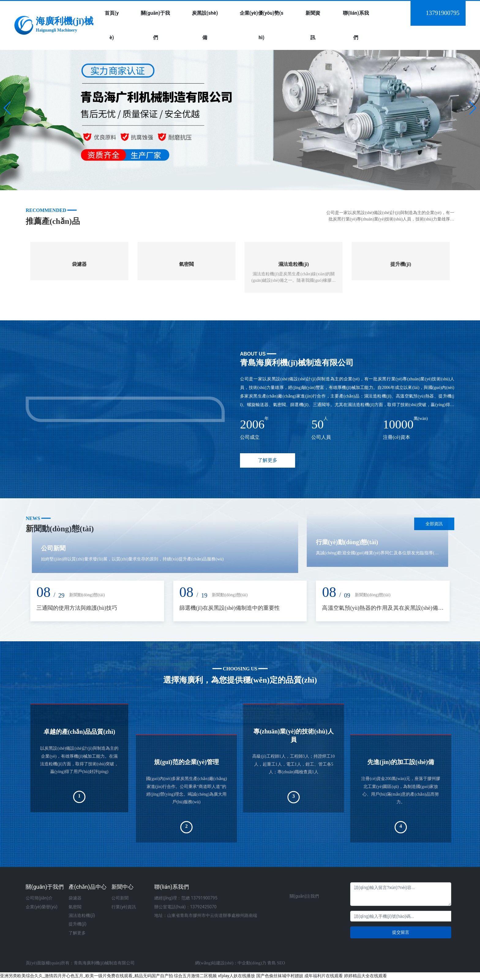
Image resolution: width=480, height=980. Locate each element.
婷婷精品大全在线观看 (366, 976)
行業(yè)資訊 (124, 907)
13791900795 (443, 13)
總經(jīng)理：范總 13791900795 (186, 898)
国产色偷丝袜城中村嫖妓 (280, 976)
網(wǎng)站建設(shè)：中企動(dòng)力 (231, 963)
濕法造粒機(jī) (294, 264)
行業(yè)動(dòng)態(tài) (347, 542)
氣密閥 (186, 264)
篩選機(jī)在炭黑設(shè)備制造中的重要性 (230, 608)
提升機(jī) (401, 264)
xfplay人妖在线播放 (236, 976)
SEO (281, 963)
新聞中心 (122, 887)
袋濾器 (79, 264)
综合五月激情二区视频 (195, 976)
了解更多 (77, 933)
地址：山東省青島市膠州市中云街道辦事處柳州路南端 (206, 916)
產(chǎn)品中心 (88, 887)
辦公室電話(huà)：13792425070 (185, 907)
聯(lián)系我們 (172, 887)
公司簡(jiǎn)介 (39, 898)
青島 (272, 963)
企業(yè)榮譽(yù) (42, 907)
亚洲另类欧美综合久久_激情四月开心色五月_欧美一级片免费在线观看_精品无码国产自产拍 (86, 976)
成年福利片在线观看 (324, 976)
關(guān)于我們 (45, 887)
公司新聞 (53, 548)
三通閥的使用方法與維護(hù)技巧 (77, 608)
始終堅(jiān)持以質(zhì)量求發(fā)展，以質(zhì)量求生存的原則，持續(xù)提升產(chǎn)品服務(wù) (132, 559)
